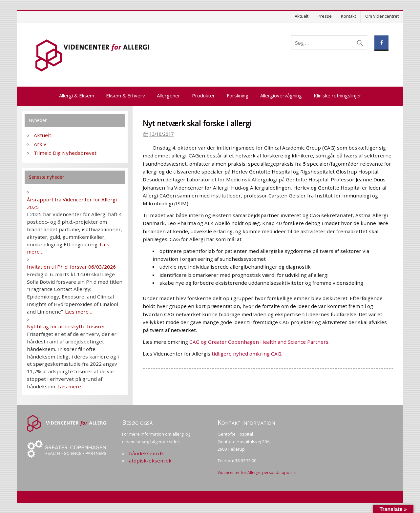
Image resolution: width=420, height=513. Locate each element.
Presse (325, 16)
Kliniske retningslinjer (337, 95)
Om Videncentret (382, 16)
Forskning (238, 95)
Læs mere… (79, 312)
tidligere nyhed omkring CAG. (247, 354)
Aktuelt (302, 16)
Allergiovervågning (281, 95)
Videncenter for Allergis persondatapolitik (257, 472)
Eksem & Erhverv (126, 95)
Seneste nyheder (46, 177)
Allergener (168, 95)
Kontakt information (246, 422)
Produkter (203, 95)
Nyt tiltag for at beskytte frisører (66, 326)
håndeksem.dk (147, 453)
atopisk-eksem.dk (150, 461)
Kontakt (348, 16)
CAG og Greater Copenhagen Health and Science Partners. (259, 342)
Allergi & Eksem (77, 95)
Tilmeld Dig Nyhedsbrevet (65, 153)
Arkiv (40, 144)
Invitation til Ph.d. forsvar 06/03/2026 (71, 267)
